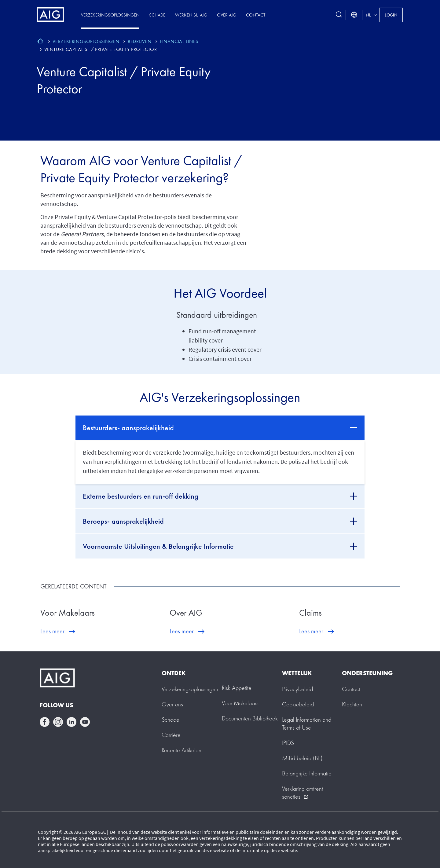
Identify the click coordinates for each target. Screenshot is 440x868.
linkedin (71, 722)
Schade (157, 15)
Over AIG (227, 15)
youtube (85, 722)
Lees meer (52, 631)
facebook (45, 722)
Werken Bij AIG (191, 15)
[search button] (339, 15)
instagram (58, 722)
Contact (256, 15)
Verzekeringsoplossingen (110, 15)
